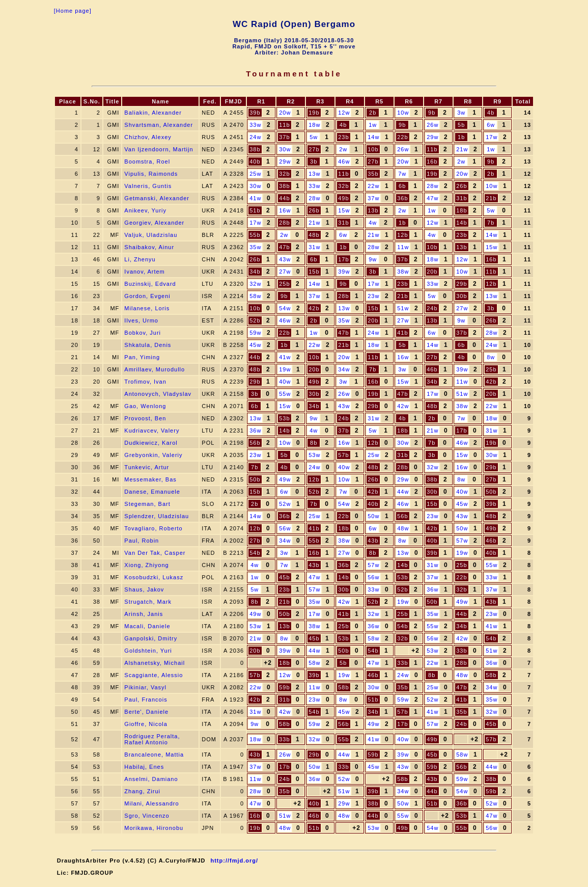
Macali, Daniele (147, 626)
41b (402, 333)
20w (285, 113)
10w (403, 113)
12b (402, 235)
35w (255, 247)
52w (285, 504)
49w (285, 479)
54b (255, 553)
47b (284, 247)
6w (491, 125)
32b (284, 174)
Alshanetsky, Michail (155, 663)
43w (285, 259)
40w (285, 382)
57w (462, 541)
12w (344, 113)
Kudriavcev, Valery (152, 431)
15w (344, 210)
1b (461, 137)
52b (255, 320)
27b (314, 149)
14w (373, 137)
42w (403, 406)
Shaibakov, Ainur (149, 247)
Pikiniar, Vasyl (145, 687)
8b (314, 443)
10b (373, 149)
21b (491, 198)
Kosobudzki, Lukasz (154, 577)
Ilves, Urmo (141, 320)
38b (255, 149)
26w (432, 125)
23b (343, 137)
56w (285, 528)
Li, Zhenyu (140, 259)
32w (255, 284)
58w (255, 296)
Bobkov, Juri (143, 333)
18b (461, 210)
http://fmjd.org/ (234, 861)
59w (255, 333)
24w (255, 137)
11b (284, 125)
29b (461, 284)
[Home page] (73, 11)
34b (255, 272)
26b (461, 186)
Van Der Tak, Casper (155, 553)
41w (255, 198)
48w (403, 528)
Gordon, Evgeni (147, 296)
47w (432, 198)
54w (285, 308)
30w (285, 149)
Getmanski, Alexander (157, 198)
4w (373, 223)
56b (255, 443)
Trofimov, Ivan (145, 382)
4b (491, 113)
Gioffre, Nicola (146, 724)
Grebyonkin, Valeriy (153, 455)
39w (344, 272)
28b (284, 223)
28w (432, 186)
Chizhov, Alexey (148, 137)
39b (255, 113)
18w (314, 125)
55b (255, 235)
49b (343, 198)
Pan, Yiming (142, 357)
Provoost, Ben (145, 418)
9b (432, 113)
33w (255, 125)
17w (492, 137)
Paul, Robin (142, 541)
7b (491, 223)
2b (373, 113)
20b (432, 272)
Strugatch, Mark (148, 602)
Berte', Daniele (146, 712)
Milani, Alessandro (151, 803)
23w (373, 296)
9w (373, 259)
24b (432, 308)
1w (373, 125)
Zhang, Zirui (142, 791)
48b (314, 235)
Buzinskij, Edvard (150, 284)
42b (314, 308)
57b (343, 455)
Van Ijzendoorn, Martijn (159, 149)
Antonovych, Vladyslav (158, 394)
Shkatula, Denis (148, 345)
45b (284, 577)
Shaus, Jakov (144, 589)
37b (284, 137)
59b (284, 687)
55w (285, 394)
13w (314, 174)
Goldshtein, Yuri (148, 651)
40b (255, 162)
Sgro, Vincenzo (147, 816)
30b (461, 296)
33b (461, 651)
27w (285, 272)
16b (432, 162)
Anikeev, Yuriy (145, 210)
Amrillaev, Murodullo (155, 369)
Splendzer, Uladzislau (157, 516)
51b (255, 210)
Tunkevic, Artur (147, 467)
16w (285, 210)
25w (255, 174)
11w (403, 247)
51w (403, 308)
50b (255, 479)
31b (461, 198)
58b (491, 675)
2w (343, 149)
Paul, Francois (146, 700)
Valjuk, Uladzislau (151, 235)
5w (314, 137)
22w (373, 186)
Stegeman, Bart (147, 504)
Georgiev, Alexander (154, 223)
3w (461, 113)
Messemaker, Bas (150, 479)
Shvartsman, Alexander (159, 125)
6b (402, 186)
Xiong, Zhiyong (146, 565)
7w (402, 174)
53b (284, 418)
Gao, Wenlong (145, 406)
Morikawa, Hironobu (154, 828)
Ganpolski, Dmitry (151, 638)
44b (284, 198)
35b (373, 174)
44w (403, 492)
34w (344, 369)
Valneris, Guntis (148, 186)
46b (432, 369)
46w (344, 162)
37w (373, 198)
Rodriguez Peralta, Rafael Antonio (152, 739)
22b (402, 137)
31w (314, 247)
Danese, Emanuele (152, 492)
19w (285, 369)
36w (255, 431)
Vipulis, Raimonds (151, 174)
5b (461, 125)
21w (462, 149)
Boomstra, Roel (147, 162)
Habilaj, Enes (144, 767)
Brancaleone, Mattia (154, 755)
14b (461, 223)
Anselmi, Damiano (151, 779)
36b (402, 198)
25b (284, 284)
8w (491, 357)
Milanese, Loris (147, 308)
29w (432, 137)
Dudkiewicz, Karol (151, 443)
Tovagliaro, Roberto (153, 528)
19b (314, 113)
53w (314, 455)
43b (373, 541)
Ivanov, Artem (144, 272)
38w (403, 272)
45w (255, 345)
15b (314, 272)
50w (373, 516)
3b (314, 162)
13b (373, 210)
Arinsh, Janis (144, 614)
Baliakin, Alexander (153, 113)
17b (343, 259)
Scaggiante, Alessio (153, 675)
